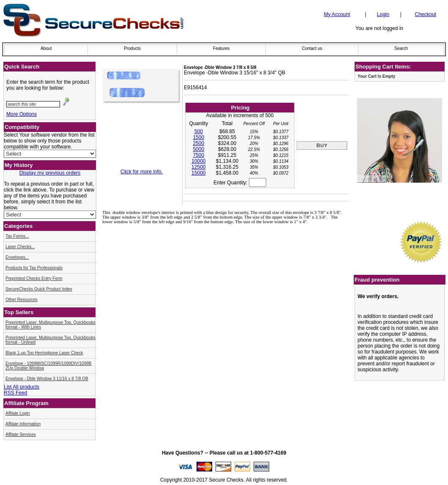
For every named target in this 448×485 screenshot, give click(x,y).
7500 (198, 155)
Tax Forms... (17, 236)
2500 (198, 143)
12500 (198, 167)
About (46, 48)
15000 (198, 173)
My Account (337, 14)
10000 (198, 161)
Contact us (312, 48)
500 (199, 132)
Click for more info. (142, 172)
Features (221, 48)
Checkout (426, 14)
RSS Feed (15, 393)
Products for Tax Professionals (34, 268)
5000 (198, 149)
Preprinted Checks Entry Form (34, 278)
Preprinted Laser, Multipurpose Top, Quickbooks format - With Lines (51, 325)
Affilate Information (23, 424)
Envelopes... (17, 257)
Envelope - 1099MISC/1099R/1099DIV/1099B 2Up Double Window (48, 366)
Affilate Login (18, 413)
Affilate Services (21, 434)
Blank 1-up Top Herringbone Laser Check (44, 353)
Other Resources (22, 300)
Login (383, 14)
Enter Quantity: (240, 183)
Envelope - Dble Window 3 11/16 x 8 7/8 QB (47, 379)
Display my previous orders (50, 173)
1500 (198, 137)
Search (401, 48)
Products (132, 48)
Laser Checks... (20, 247)
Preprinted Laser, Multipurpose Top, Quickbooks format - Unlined (51, 340)
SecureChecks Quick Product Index (39, 289)
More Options (22, 114)
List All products (22, 387)
